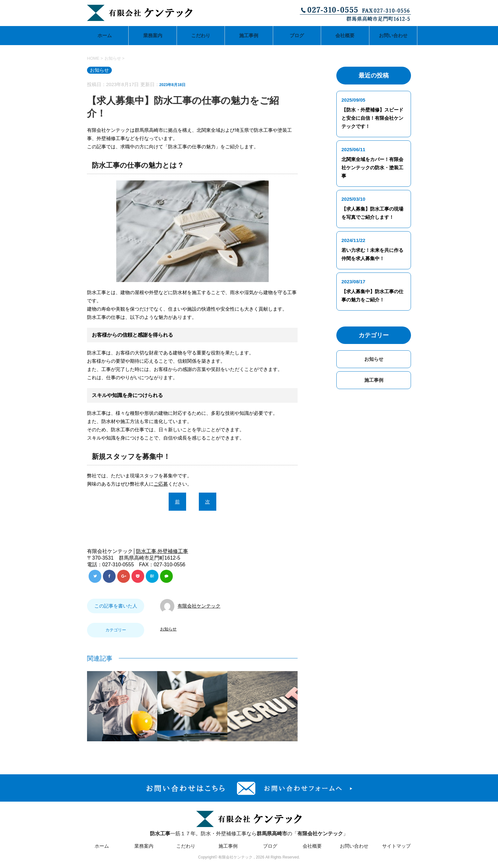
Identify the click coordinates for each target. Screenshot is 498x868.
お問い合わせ (393, 35)
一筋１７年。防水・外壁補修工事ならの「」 (249, 823)
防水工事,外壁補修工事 (162, 551)
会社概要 (345, 35)
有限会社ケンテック (199, 606)
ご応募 (161, 484)
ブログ (297, 35)
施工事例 (249, 35)
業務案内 (153, 35)
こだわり (201, 35)
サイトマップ (396, 846)
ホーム (105, 35)
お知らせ (168, 629)
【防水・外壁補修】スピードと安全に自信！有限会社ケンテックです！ (372, 118)
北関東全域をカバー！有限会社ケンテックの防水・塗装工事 (372, 168)
